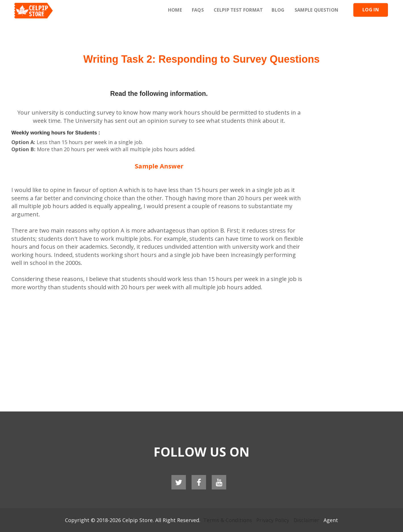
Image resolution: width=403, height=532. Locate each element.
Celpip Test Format (238, 10)
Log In (371, 10)
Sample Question (317, 10)
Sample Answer (159, 166)
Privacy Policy (273, 520)
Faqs (198, 10)
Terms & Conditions (228, 520)
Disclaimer (306, 520)
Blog (278, 10)
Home (175, 10)
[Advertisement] (201, 34)
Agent (331, 520)
